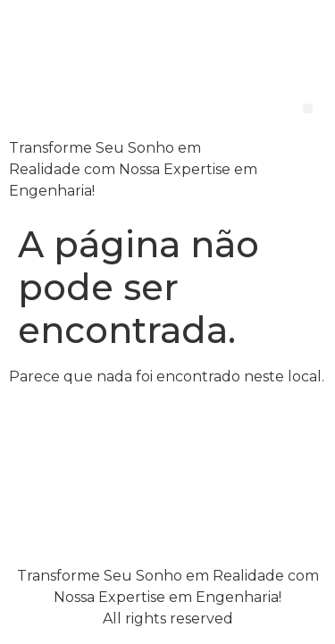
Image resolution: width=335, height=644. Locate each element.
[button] (308, 109)
